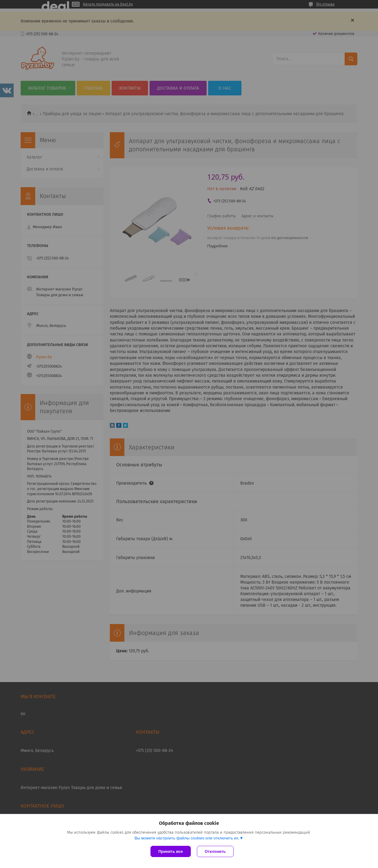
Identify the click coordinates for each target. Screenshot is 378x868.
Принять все (171, 851)
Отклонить (215, 851)
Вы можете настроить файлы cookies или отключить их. (187, 838)
